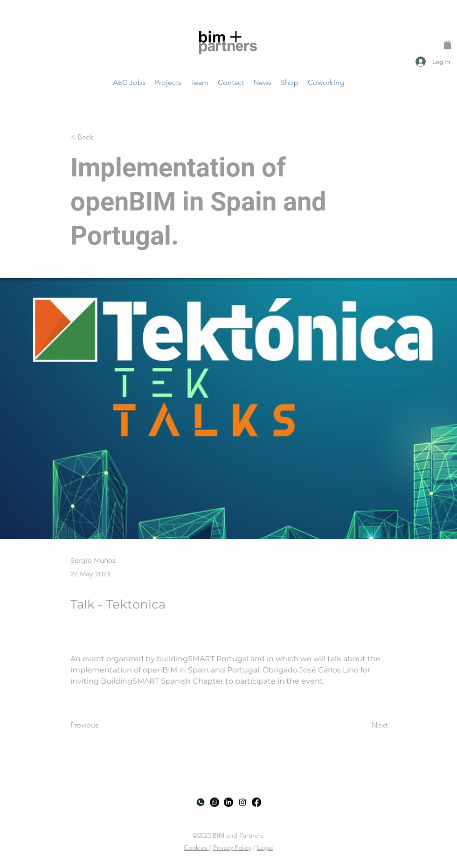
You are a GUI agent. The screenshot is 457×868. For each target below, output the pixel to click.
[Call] (201, 802)
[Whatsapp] (215, 802)
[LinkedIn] (228, 802)
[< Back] (101, 137)
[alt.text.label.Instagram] (242, 802)
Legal (265, 847)
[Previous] (101, 725)
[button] (447, 44)
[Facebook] (256, 802)
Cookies (196, 847)
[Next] (364, 725)
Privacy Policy (232, 847)
